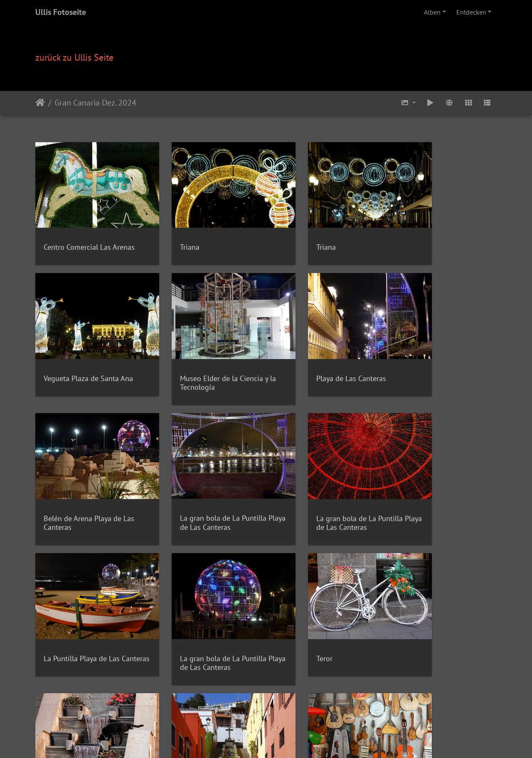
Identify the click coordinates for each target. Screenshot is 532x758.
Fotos (202, 717)
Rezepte (181, 717)
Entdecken (471, 12)
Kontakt (243, 717)
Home (160, 717)
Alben (432, 12)
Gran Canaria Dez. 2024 (95, 103)
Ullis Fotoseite (61, 12)
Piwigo (283, 707)
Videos (221, 717)
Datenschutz (364, 717)
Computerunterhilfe (284, 717)
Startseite (40, 103)
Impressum (329, 717)
